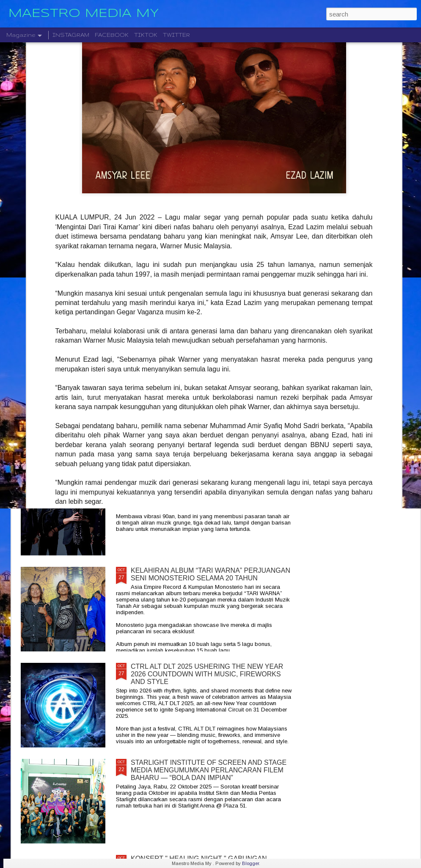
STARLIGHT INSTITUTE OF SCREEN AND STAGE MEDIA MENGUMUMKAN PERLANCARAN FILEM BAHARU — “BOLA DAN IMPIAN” (209, 770)
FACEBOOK (112, 35)
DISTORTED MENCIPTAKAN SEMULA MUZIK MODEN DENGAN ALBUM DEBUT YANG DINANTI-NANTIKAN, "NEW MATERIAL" (270, 330)
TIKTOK (146, 35)
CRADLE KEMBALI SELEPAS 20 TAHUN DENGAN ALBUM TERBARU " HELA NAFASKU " (209, 478)
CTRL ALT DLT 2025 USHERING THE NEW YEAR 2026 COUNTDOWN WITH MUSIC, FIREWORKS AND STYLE (207, 674)
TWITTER (176, 35)
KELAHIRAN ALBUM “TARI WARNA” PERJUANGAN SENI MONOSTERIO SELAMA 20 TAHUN (210, 574)
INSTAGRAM (71, 35)
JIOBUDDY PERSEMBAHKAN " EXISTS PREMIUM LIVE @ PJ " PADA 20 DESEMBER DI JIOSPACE (69, 326)
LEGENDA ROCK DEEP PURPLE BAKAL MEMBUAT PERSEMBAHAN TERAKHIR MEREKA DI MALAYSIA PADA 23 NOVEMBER (212, 386)
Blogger (250, 863)
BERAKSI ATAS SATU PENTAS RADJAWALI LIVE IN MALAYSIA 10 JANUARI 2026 (369, 318)
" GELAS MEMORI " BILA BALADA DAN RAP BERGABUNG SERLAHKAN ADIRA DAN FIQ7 (167, 322)
